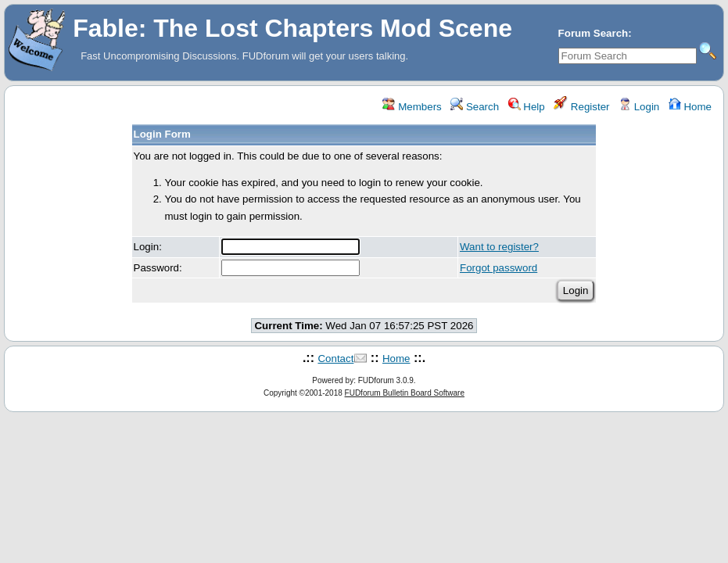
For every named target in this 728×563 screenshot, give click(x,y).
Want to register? (499, 247)
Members (412, 107)
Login (639, 107)
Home (690, 107)
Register (581, 107)
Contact (335, 359)
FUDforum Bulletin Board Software (405, 393)
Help (527, 107)
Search (475, 107)
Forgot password (498, 268)
